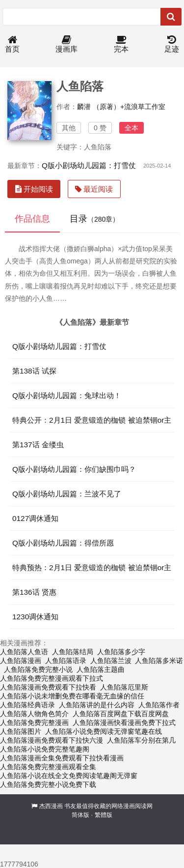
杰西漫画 (51, 806)
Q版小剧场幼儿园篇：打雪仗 (89, 165)
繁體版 (104, 815)
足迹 (172, 44)
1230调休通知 (35, 617)
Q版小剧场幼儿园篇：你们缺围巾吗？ (74, 469)
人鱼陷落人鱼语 (24, 652)
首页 (12, 44)
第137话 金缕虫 (38, 445)
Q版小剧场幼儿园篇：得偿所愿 (63, 543)
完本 (121, 44)
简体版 (80, 815)
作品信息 (32, 219)
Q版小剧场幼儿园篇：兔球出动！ (67, 395)
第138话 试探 (34, 371)
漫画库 (66, 44)
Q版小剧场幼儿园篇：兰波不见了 (67, 494)
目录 (94, 219)
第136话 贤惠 (34, 592)
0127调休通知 (35, 518)
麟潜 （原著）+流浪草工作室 (121, 107)
